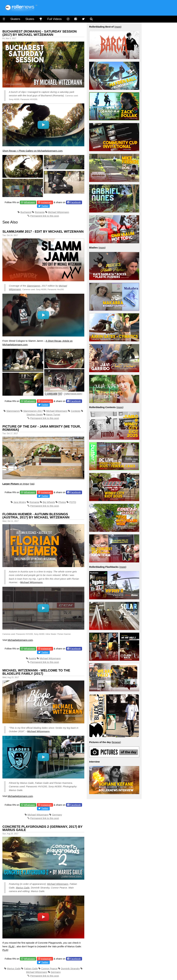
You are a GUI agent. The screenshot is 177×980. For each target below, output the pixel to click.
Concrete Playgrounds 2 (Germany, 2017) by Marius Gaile (42, 828)
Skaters (15, 19)
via (32, 484)
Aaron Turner (53, 414)
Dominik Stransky (70, 968)
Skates (30, 19)
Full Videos (55, 19)
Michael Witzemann (59, 212)
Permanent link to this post (44, 216)
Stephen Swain (35, 414)
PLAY (12, 946)
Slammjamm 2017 (33, 411)
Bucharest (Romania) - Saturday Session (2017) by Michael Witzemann (40, 33)
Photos (62, 502)
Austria (32, 658)
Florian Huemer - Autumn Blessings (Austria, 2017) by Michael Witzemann (36, 516)
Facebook (75, 202)
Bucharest (26, 212)
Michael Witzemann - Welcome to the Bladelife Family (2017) (36, 672)
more (118, 27)
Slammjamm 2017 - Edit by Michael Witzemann (43, 232)
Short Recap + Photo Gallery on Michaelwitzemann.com (32, 151)
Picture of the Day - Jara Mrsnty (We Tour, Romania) (42, 428)
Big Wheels (49, 502)
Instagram (46, 202)
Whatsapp (29, 202)
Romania (40, 212)
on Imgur (16, 484)
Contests (75, 411)
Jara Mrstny (20, 502)
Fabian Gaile (31, 968)
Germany (57, 815)
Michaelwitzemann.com (20, 640)
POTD (73, 502)
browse (116, 742)
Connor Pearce (49, 968)
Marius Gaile (23, 888)
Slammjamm (34, 286)
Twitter (45, 206)
